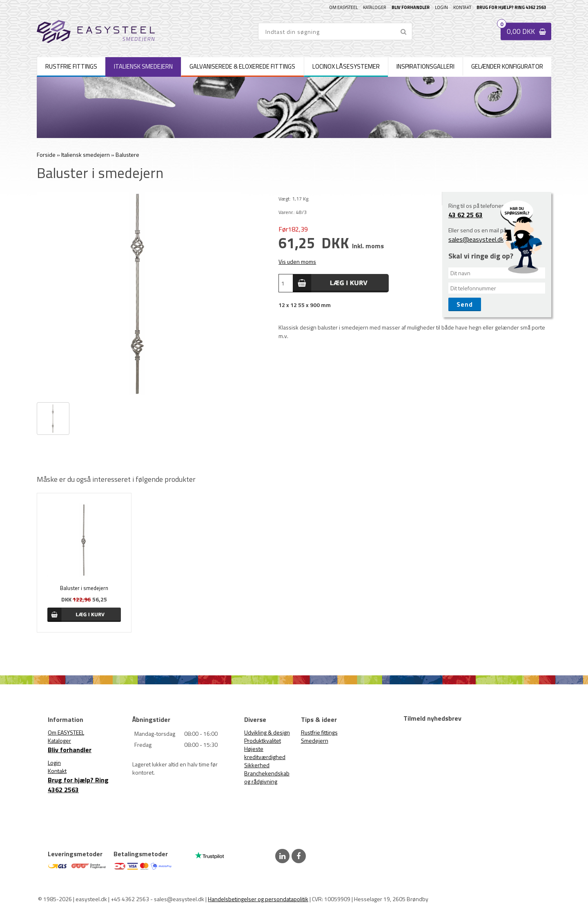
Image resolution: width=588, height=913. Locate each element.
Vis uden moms (297, 262)
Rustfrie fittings (319, 732)
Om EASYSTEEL (343, 7)
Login (441, 7)
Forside (46, 155)
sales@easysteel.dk (476, 239)
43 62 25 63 (465, 215)
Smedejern (315, 740)
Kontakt (462, 7)
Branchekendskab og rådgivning (267, 777)
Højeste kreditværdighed (265, 753)
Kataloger (375, 7)
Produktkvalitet (263, 740)
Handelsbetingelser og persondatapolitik (258, 899)
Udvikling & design (267, 732)
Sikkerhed (257, 765)
